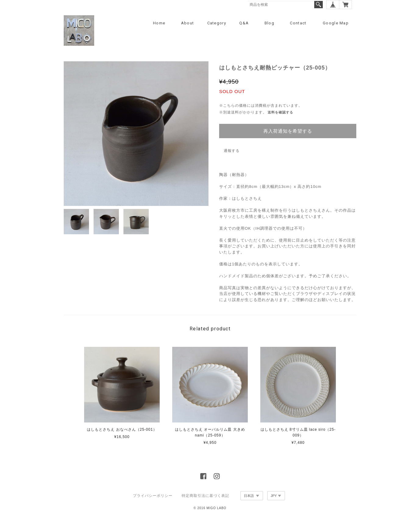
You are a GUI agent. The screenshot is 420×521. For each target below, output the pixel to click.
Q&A (244, 23)
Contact (298, 23)
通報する (232, 151)
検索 (319, 5)
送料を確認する (280, 112)
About (188, 23)
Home (159, 23)
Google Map (336, 23)
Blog (269, 23)
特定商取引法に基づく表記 (205, 496)
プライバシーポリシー (153, 496)
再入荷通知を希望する (288, 131)
